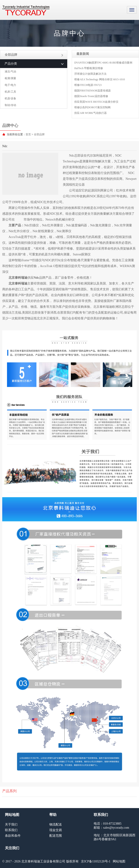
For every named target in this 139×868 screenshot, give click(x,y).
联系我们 (11, 830)
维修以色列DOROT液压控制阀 (92, 107)
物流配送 (56, 824)
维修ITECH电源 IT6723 (88, 85)
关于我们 (11, 824)
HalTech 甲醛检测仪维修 (88, 68)
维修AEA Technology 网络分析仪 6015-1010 (99, 79)
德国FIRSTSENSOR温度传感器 (92, 91)
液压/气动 (10, 72)
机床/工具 (10, 92)
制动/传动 (10, 105)
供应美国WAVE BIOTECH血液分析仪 (96, 102)
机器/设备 (10, 98)
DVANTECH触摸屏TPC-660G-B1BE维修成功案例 (103, 63)
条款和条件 (13, 836)
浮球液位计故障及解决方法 (90, 74)
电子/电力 (10, 85)
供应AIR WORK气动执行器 (90, 113)
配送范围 (56, 836)
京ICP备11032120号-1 (96, 861)
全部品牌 (34, 55)
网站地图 (119, 861)
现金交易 (56, 830)
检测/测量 (10, 78)
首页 (28, 134)
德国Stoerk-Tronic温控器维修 (91, 96)
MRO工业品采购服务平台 (26, 11)
